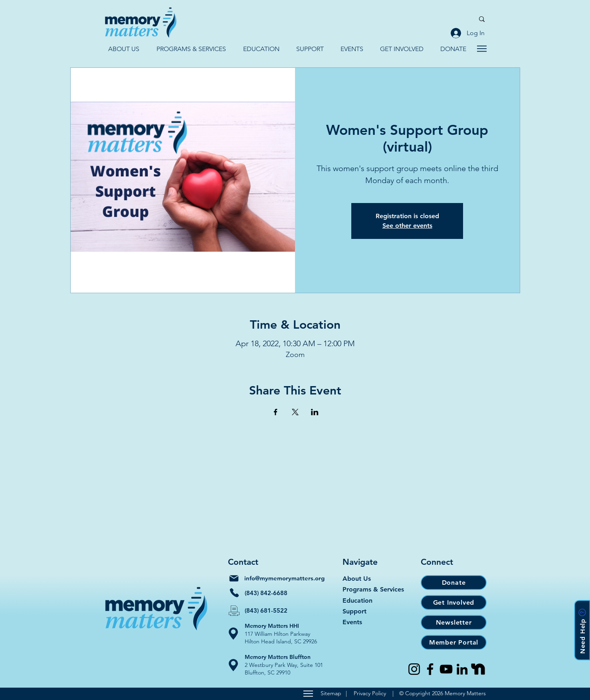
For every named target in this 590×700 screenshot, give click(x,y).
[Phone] (234, 593)
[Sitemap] (308, 694)
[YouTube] (446, 669)
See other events (407, 226)
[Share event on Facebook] (276, 412)
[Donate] (454, 583)
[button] (124, 49)
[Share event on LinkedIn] (315, 412)
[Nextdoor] (478, 669)
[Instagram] (414, 669)
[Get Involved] (454, 602)
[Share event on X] (295, 412)
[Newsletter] (454, 622)
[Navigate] (482, 49)
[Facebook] (430, 669)
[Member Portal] (454, 642)
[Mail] (234, 578)
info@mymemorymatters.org (284, 578)
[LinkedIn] (462, 669)
